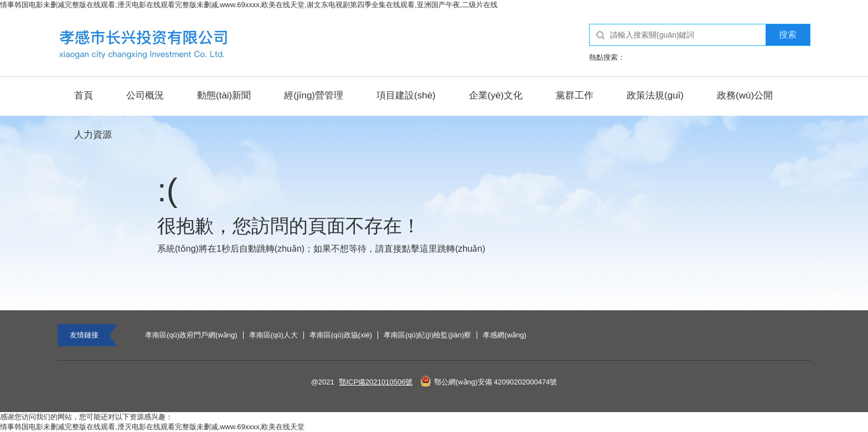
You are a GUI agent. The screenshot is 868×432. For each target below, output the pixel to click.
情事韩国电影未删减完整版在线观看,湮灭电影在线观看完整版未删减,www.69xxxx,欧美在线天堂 (152, 427)
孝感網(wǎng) (505, 335)
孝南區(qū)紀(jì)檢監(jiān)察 (427, 335)
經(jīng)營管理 (314, 95)
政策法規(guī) (655, 95)
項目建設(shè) (406, 95)
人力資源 (93, 135)
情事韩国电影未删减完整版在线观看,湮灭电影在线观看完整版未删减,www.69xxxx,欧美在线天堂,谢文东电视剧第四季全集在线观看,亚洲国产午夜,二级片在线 (249, 5)
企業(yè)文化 (496, 95)
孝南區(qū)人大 (273, 335)
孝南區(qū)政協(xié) (341, 335)
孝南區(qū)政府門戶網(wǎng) (191, 335)
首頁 (84, 95)
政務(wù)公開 (745, 95)
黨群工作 (575, 95)
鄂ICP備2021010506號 (376, 382)
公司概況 (145, 95)
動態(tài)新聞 (224, 95)
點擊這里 (420, 249)
